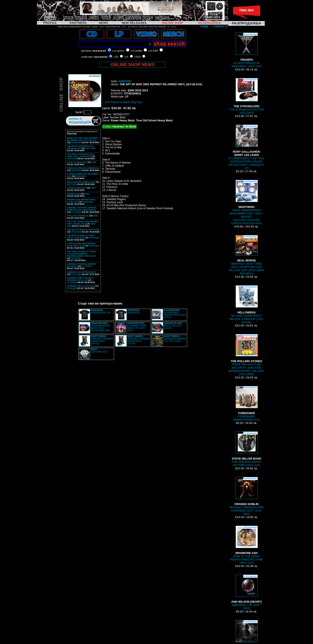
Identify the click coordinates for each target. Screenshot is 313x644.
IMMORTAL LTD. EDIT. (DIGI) (246, 592)
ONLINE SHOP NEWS (133, 65)
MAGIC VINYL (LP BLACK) (173, 326)
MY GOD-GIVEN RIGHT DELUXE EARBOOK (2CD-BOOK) (246, 305)
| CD (116, 57)
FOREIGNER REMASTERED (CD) (247, 404)
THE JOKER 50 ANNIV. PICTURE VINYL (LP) (246, 449)
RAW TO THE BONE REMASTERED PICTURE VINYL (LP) (246, 545)
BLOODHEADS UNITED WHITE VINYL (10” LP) (175, 314)
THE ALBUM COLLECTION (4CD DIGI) (246, 96)
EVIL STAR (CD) (99, 351)
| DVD (137, 57)
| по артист (118, 51)
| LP (126, 57)
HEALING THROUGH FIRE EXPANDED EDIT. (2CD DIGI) (247, 496)
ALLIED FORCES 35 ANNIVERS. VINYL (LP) (246, 50)
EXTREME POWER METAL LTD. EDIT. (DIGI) (137, 327)
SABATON (125, 81)
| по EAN (153, 51)
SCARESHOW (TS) (100, 311)
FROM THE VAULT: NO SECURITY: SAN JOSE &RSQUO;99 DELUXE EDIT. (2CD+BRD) (247, 355)
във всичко (99, 51)
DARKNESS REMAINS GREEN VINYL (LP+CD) (102, 340)
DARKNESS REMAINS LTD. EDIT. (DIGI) (175, 339)
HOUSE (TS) (134, 311)
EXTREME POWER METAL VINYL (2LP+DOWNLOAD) (101, 327)
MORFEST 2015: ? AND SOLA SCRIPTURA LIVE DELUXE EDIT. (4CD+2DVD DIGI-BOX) (246, 255)
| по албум (136, 51)
